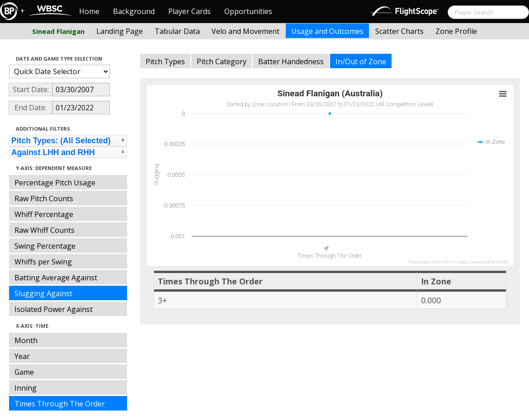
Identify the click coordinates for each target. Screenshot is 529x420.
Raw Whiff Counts (45, 230)
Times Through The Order (60, 404)
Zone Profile (456, 31)
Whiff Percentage (44, 214)
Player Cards (189, 11)
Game (24, 372)
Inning (26, 388)
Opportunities (248, 11)
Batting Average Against (56, 278)
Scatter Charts (399, 31)
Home (89, 11)
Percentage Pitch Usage (55, 183)
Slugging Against (43, 293)
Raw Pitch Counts (44, 198)
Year (22, 356)
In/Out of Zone (361, 61)
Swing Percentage (45, 246)
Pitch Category (222, 61)
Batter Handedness (291, 61)
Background (134, 11)
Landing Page (120, 31)
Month (26, 340)
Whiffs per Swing (43, 262)
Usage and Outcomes (327, 31)
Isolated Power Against (54, 309)
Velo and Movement (246, 31)
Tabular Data (177, 31)
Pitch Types (165, 61)
